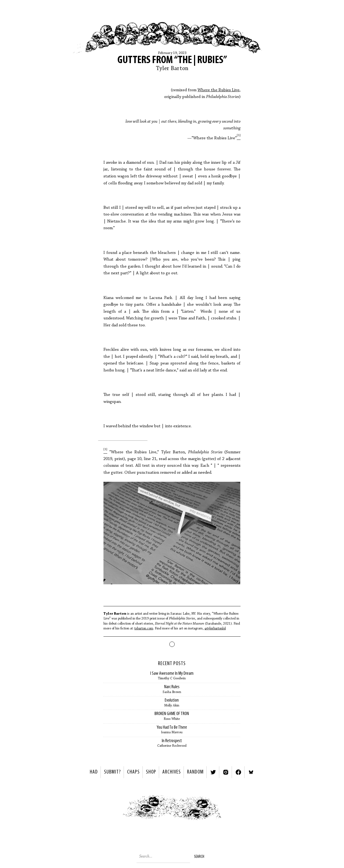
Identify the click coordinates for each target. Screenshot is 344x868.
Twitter (213, 772)
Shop (151, 772)
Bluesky (251, 772)
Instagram (226, 772)
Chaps (133, 772)
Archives (172, 772)
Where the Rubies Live (218, 90)
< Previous (109, 809)
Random (195, 772)
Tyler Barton (172, 69)
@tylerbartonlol (215, 628)
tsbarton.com (144, 628)
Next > (235, 809)
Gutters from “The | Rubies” (172, 60)
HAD (94, 772)
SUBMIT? (112, 772)
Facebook (238, 772)
